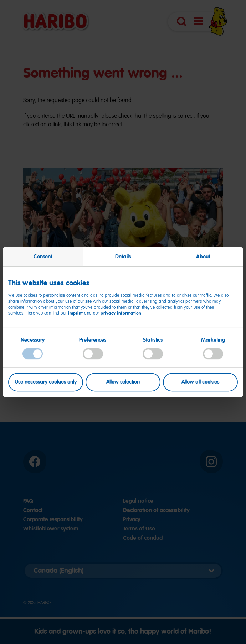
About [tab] (203, 257)
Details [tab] (123, 257)
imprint (76, 313)
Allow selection (123, 382)
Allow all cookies (200, 382)
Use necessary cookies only (46, 382)
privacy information (121, 313)
